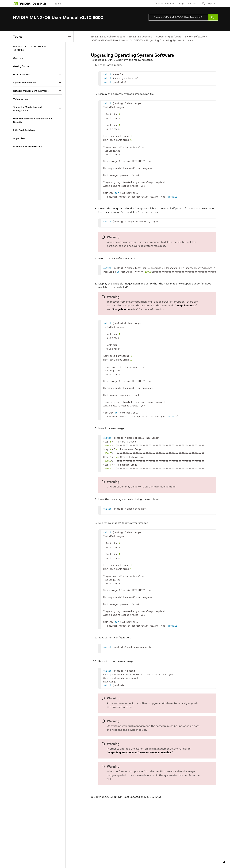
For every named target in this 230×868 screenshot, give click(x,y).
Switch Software (195, 37)
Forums (192, 4)
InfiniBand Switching (24, 130)
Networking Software (169, 37)
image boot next (186, 302)
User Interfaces (21, 74)
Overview (18, 58)
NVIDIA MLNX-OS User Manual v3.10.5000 (117, 40)
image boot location (125, 305)
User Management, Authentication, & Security (33, 120)
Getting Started (22, 66)
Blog (181, 4)
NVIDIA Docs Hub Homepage (108, 37)
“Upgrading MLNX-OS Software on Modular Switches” (140, 741)
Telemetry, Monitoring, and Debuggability (27, 109)
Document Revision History (28, 146)
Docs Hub (39, 4)
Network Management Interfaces (31, 91)
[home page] (22, 4)
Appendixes (19, 138)
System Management (25, 83)
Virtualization (20, 99)
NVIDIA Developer (165, 4)
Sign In (211, 4)
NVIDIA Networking (141, 37)
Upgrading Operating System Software (170, 40)
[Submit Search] (213, 17)
